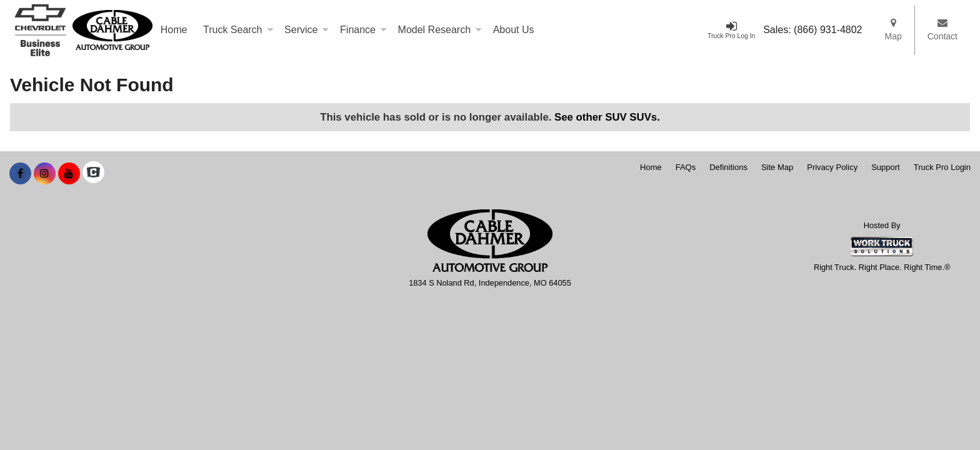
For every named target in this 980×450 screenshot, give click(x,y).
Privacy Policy (832, 167)
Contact (942, 29)
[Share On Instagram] (45, 174)
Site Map (777, 167)
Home (174, 30)
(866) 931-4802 (828, 30)
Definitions (728, 167)
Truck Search (238, 30)
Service (307, 30)
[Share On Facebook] (20, 174)
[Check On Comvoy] (93, 174)
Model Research (440, 30)
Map (893, 29)
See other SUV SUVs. (607, 117)
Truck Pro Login (942, 167)
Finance (363, 30)
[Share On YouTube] (69, 174)
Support (886, 167)
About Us (514, 30)
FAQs (686, 167)
